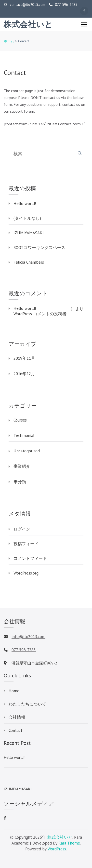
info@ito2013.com (28, 637)
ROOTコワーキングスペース (39, 248)
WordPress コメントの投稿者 (40, 314)
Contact (15, 730)
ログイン (22, 529)
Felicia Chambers (29, 262)
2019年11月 (24, 358)
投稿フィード (26, 544)
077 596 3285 (24, 650)
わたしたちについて (27, 704)
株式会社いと (28, 24)
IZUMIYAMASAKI (29, 233)
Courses (20, 420)
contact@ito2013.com (24, 5)
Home (14, 691)
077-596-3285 (63, 5)
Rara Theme (69, 843)
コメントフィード (30, 558)
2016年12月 (24, 374)
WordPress (57, 849)
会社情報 (17, 717)
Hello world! (25, 204)
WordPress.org (26, 573)
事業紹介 (22, 466)
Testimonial (24, 435)
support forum (22, 111)
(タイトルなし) (27, 218)
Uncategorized (27, 451)
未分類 (20, 482)
